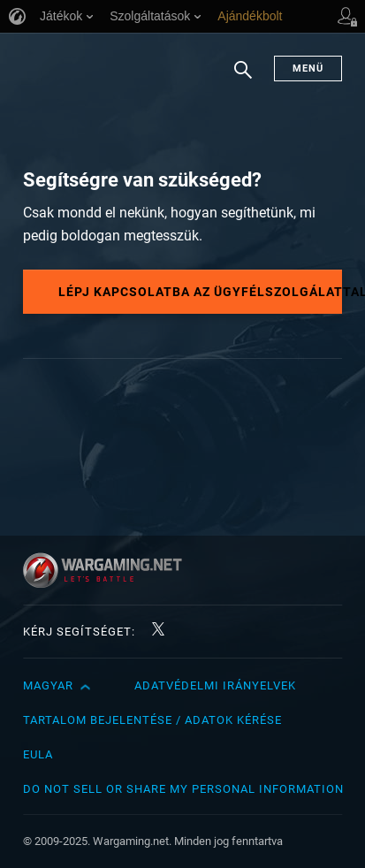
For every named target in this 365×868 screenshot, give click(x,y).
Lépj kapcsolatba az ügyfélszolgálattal (200, 292)
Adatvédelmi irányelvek (215, 685)
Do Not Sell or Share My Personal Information (183, 789)
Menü (308, 69)
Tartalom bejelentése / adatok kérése (152, 720)
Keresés (243, 79)
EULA (38, 754)
